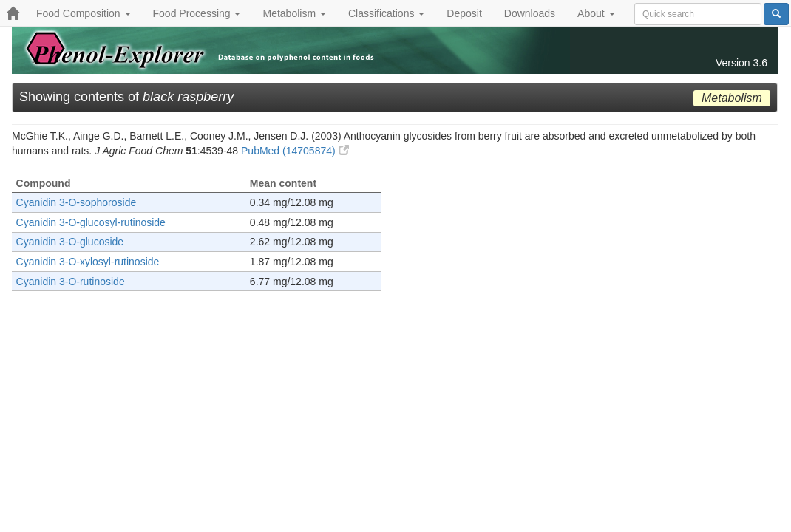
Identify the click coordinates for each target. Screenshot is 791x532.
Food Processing (197, 13)
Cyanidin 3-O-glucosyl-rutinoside (91, 222)
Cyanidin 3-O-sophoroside (77, 202)
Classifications (386, 13)
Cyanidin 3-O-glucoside (70, 242)
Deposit (464, 13)
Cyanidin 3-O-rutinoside (71, 282)
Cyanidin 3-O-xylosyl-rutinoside (88, 262)
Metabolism (294, 13)
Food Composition (84, 13)
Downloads (530, 13)
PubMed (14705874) (295, 151)
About (596, 13)
